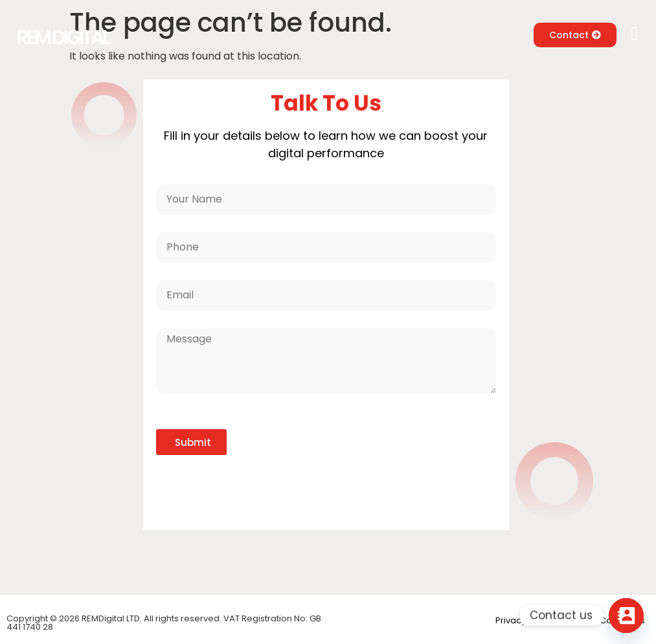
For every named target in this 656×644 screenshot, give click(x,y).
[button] (635, 34)
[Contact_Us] (626, 616)
